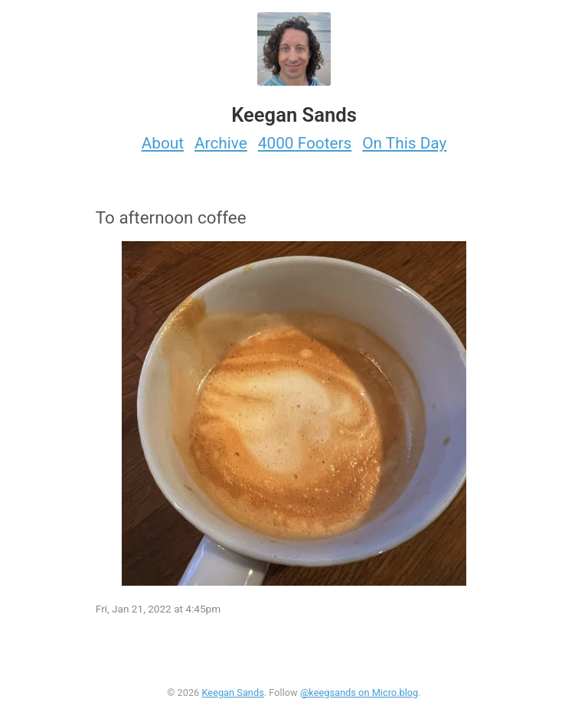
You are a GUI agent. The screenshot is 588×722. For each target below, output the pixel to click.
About (163, 143)
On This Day (404, 143)
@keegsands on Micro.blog (359, 693)
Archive (221, 143)
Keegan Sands (232, 693)
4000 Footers (305, 143)
